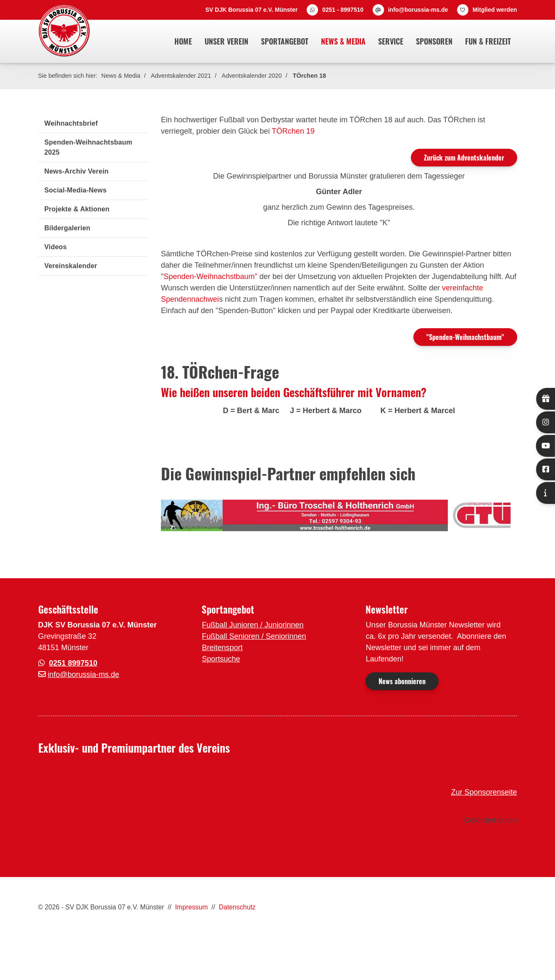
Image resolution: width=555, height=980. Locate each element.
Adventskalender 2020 (252, 76)
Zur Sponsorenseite (484, 792)
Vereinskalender (71, 266)
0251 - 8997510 (343, 10)
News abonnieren (402, 681)
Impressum (192, 907)
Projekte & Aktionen (77, 209)
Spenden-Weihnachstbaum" (210, 277)
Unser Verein (226, 41)
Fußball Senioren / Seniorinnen (254, 636)
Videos (56, 247)
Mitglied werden (495, 10)
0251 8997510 (73, 663)
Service (391, 41)
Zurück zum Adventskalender (464, 158)
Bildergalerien (68, 228)
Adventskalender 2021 (181, 76)
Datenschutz (237, 907)
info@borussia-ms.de (418, 10)
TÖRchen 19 (293, 131)
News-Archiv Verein (77, 171)
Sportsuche (221, 659)
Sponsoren (434, 41)
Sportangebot (285, 41)
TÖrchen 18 (309, 76)
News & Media (343, 41)
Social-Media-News (76, 190)
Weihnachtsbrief (71, 123)
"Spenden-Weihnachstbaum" (465, 337)
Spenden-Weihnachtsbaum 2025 (88, 147)
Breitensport (222, 648)
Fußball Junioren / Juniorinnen (253, 625)
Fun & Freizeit (488, 41)
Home (183, 41)
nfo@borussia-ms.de (84, 674)
